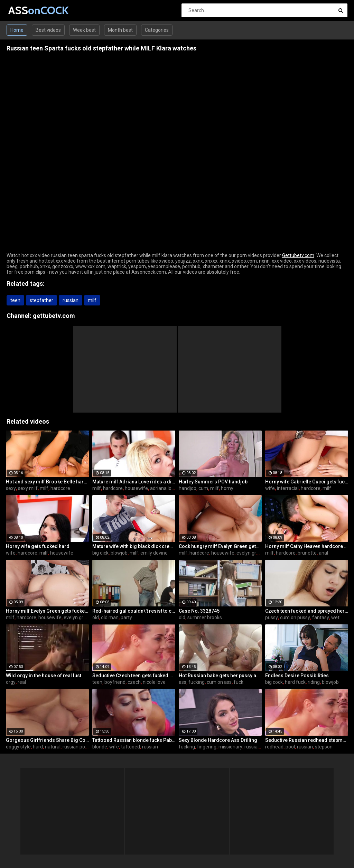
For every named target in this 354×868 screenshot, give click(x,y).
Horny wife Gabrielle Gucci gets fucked (307, 482)
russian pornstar (80, 747)
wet (335, 617)
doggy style (18, 747)
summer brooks (205, 617)
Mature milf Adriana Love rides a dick (134, 482)
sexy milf (28, 488)
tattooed (131, 747)
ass (183, 682)
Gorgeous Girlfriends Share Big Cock (47, 740)
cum (203, 488)
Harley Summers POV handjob (213, 482)
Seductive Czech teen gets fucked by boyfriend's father (134, 676)
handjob (188, 488)
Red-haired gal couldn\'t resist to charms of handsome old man (134, 611)
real (22, 682)
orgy (11, 682)
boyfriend (115, 682)
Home (17, 30)
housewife (136, 488)
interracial (288, 488)
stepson (324, 747)
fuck (239, 682)
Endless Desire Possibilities (297, 676)
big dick (100, 553)
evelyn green (250, 553)
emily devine (154, 553)
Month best (120, 30)
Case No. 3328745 (199, 611)
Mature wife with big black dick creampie (134, 546)
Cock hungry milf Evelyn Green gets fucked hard (220, 546)
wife (270, 488)
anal (323, 553)
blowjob (119, 553)
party (126, 617)
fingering (207, 747)
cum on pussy (295, 617)
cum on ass (219, 682)
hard (38, 747)
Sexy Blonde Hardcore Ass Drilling (218, 740)
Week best (84, 30)
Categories (157, 30)
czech (134, 682)
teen (15, 300)
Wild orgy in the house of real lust (44, 676)
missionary (230, 747)
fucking (197, 682)
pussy (272, 617)
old (96, 617)
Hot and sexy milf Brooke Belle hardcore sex (47, 482)
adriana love (163, 488)
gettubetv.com (54, 316)
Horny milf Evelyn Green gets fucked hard (47, 611)
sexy (11, 488)
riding (314, 682)
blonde (100, 747)
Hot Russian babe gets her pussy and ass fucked (220, 676)
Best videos (48, 30)
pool (290, 747)
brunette (307, 553)
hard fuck (295, 682)
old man (110, 617)
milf (92, 300)
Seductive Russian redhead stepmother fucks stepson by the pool (307, 740)
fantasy (321, 617)
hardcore (60, 488)
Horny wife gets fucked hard (38, 546)
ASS (26, 10)
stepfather (41, 300)
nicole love (154, 682)
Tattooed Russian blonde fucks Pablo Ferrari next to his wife (134, 740)
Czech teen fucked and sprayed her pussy (307, 611)
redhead (274, 747)
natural (53, 747)
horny (227, 488)
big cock (274, 682)
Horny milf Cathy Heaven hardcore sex (307, 546)
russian (71, 300)
